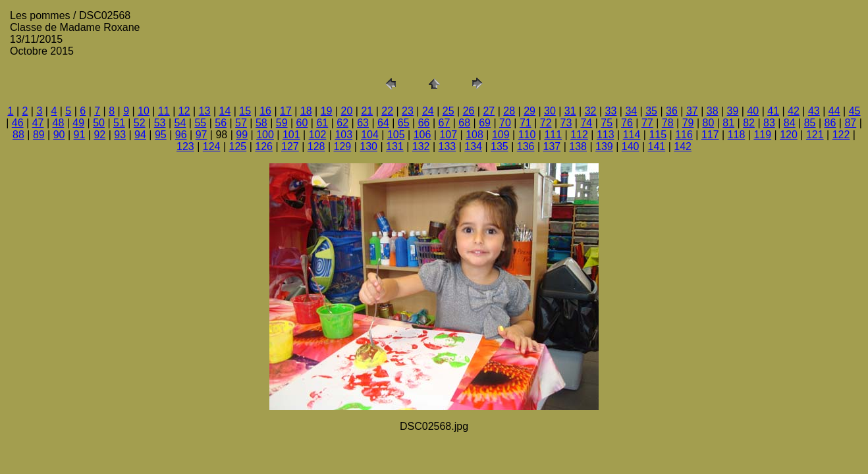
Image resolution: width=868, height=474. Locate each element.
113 (606, 135)
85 (810, 123)
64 (383, 123)
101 (291, 135)
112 (579, 135)
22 (387, 111)
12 (184, 111)
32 (591, 111)
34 (631, 111)
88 (18, 135)
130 (368, 146)
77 (647, 123)
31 (570, 111)
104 (370, 135)
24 (428, 111)
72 (546, 123)
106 (422, 135)
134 (473, 146)
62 (342, 123)
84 (790, 123)
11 (164, 111)
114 (632, 135)
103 (343, 135)
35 (651, 111)
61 (322, 123)
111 (553, 135)
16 (265, 111)
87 (850, 123)
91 (80, 135)
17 (286, 111)
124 (212, 146)
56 (221, 123)
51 (119, 123)
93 (120, 135)
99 (242, 135)
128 (316, 146)
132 (421, 146)
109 (501, 135)
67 (445, 123)
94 (140, 135)
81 (728, 123)
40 (753, 111)
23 (408, 111)
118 (737, 135)
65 (404, 123)
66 (424, 123)
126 (264, 146)
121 (815, 135)
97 (202, 135)
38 (713, 111)
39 (733, 111)
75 (607, 123)
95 (161, 135)
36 (672, 111)
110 (527, 135)
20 (347, 111)
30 (550, 111)
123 (185, 146)
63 (363, 123)
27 (489, 111)
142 (683, 146)
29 (529, 111)
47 (38, 123)
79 (688, 123)
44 (834, 111)
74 (586, 123)
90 (59, 135)
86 (830, 123)
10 (144, 111)
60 (302, 123)
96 (181, 135)
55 (200, 123)
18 (306, 111)
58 (261, 123)
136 (526, 146)
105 (396, 135)
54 (180, 123)
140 (631, 146)
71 (526, 123)
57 (241, 123)
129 (343, 146)
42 (794, 111)
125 (238, 146)
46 (18, 123)
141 (657, 146)
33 (611, 111)
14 (225, 111)
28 (509, 111)
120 (789, 135)
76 (627, 123)
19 (327, 111)
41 (773, 111)
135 (500, 146)
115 (658, 135)
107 (448, 135)
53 (160, 123)
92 (99, 135)
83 (769, 123)
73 (566, 123)
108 (475, 135)
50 (99, 123)
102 (318, 135)
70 (505, 123)
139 (604, 146)
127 (290, 146)
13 (205, 111)
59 (282, 123)
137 (552, 146)
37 (692, 111)
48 (58, 123)
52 (140, 123)
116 (684, 135)
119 (762, 135)
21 (367, 111)
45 (855, 111)
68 (464, 123)
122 (841, 135)
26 (469, 111)
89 (39, 135)
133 (448, 146)
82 (749, 123)
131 (395, 146)
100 (265, 135)
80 (708, 123)
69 (485, 123)
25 (448, 111)
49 (78, 123)
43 (814, 111)
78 (668, 123)
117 (710, 135)
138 (578, 146)
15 (245, 111)
